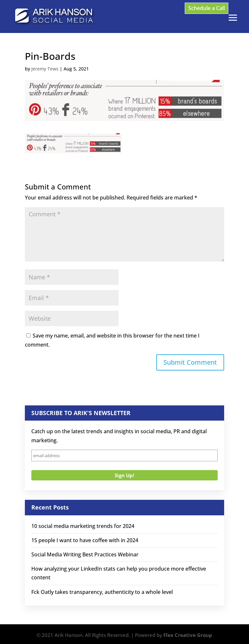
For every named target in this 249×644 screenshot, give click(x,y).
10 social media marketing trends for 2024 (83, 526)
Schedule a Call (207, 8)
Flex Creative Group (188, 635)
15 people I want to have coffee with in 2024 (85, 540)
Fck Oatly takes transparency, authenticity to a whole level (102, 592)
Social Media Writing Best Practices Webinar (85, 554)
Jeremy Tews (45, 69)
